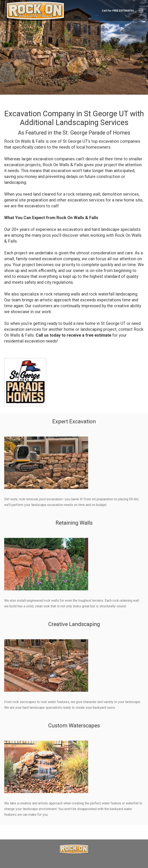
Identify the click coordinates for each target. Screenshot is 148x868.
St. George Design (113, 859)
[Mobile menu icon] (141, 10)
